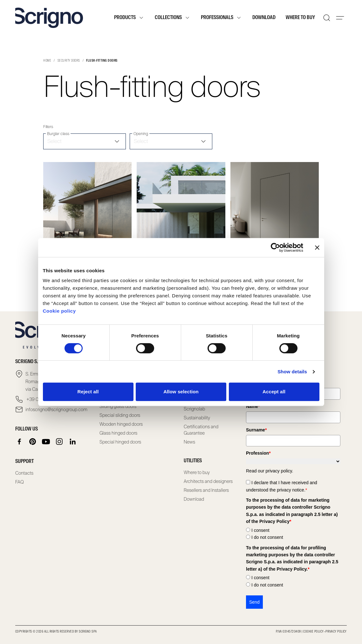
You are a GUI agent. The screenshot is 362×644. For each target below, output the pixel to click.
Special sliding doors (120, 415)
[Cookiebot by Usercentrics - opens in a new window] (275, 247)
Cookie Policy (313, 632)
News (189, 442)
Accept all (274, 392)
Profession (258, 453)
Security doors (69, 61)
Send (254, 602)
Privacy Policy (336, 632)
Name (253, 406)
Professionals (222, 18)
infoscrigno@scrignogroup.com (56, 410)
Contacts (24, 473)
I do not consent (267, 537)
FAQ (20, 482)
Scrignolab (194, 409)
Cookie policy (59, 311)
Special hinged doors (120, 442)
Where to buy (300, 18)
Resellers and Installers (206, 490)
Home (47, 61)
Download (264, 18)
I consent (260, 530)
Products (129, 18)
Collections (173, 18)
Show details (292, 372)
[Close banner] (317, 247)
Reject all (88, 392)
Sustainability (197, 418)
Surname (256, 430)
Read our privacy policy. (270, 471)
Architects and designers (208, 481)
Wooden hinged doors (121, 424)
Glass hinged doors (118, 433)
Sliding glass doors (118, 406)
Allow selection (181, 392)
